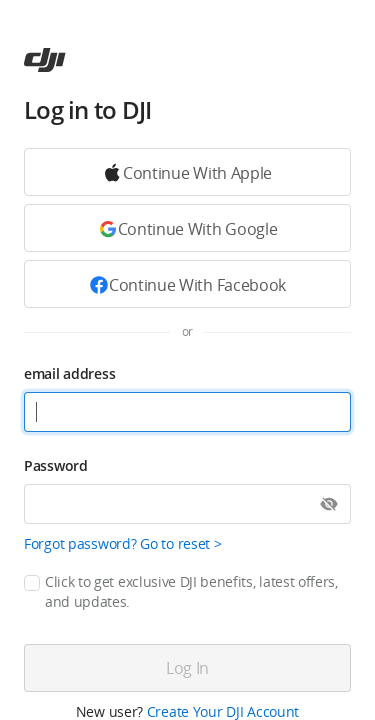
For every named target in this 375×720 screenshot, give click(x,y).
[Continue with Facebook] (187, 284)
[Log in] (187, 668)
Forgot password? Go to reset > (123, 543)
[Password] (187, 504)
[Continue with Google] (187, 172)
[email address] (187, 412)
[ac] (45, 60)
